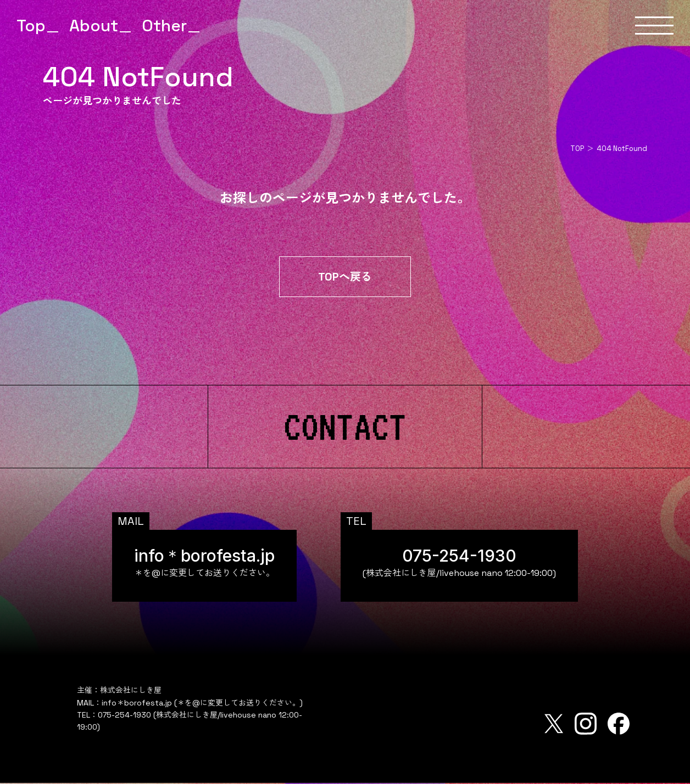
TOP (577, 149)
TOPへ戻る (345, 278)
